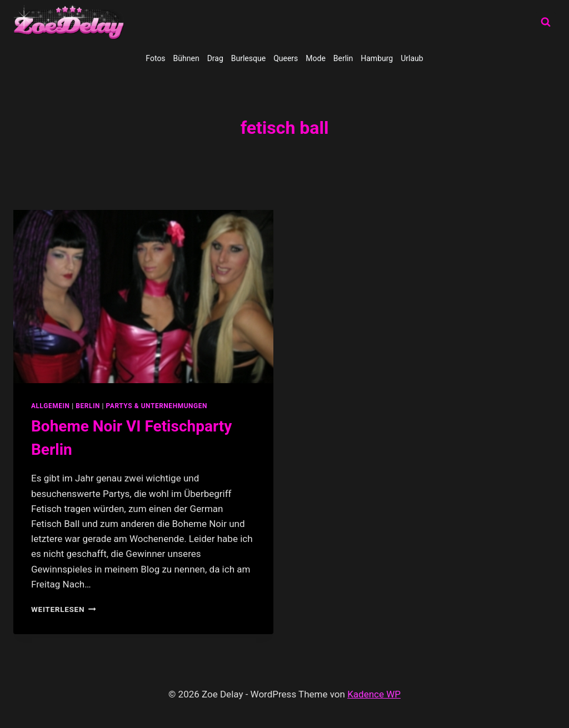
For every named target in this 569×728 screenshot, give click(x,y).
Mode (316, 58)
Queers (286, 58)
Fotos (155, 58)
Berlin (343, 58)
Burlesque (248, 58)
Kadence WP (374, 694)
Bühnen (186, 58)
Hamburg (377, 58)
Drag (215, 58)
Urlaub (412, 58)
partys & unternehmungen (157, 406)
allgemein (51, 406)
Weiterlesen (64, 609)
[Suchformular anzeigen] (546, 22)
